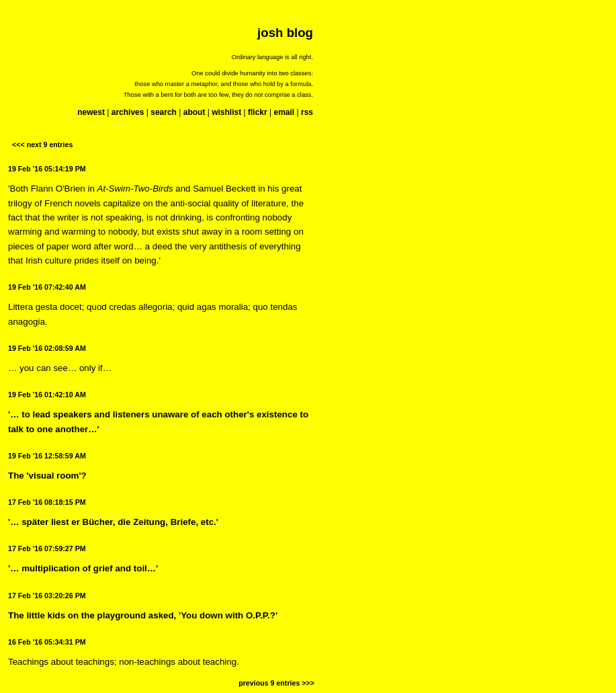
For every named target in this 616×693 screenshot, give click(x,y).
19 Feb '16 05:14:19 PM (47, 169)
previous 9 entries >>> (276, 683)
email (284, 112)
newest (91, 112)
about (194, 112)
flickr (258, 112)
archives (128, 112)
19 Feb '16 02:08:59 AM (47, 348)
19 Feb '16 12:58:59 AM (47, 456)
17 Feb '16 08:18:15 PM (47, 502)
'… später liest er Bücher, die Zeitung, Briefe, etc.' (113, 522)
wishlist (226, 112)
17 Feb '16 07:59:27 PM (47, 548)
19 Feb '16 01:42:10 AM (47, 395)
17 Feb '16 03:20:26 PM (47, 596)
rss (307, 112)
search (164, 112)
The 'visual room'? (47, 476)
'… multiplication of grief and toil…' (83, 568)
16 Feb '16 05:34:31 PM (47, 642)
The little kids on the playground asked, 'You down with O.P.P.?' (143, 615)
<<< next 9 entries (42, 145)
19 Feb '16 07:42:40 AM (47, 287)
